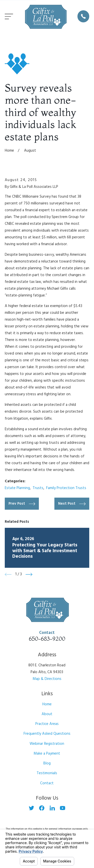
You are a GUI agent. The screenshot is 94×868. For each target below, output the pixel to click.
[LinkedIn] (52, 808)
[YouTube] (63, 808)
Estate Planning (17, 488)
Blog (47, 763)
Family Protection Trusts (66, 488)
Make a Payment (47, 754)
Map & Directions (47, 679)
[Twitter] (31, 808)
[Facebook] (42, 808)
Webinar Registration (47, 744)
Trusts (38, 488)
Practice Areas (47, 724)
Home (47, 704)
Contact (47, 783)
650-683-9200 (47, 639)
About (47, 714)
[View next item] (29, 574)
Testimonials (47, 773)
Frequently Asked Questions (47, 734)
